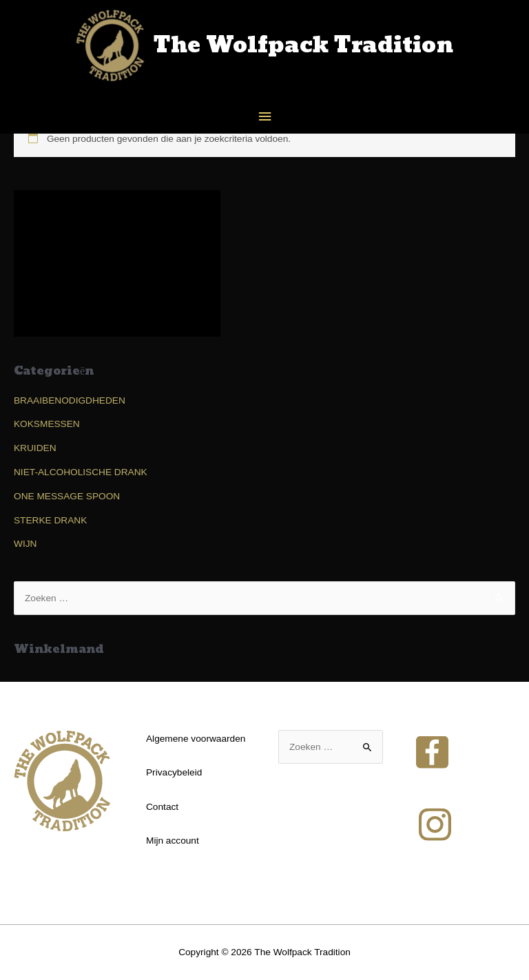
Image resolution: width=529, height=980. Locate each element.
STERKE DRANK (50, 520)
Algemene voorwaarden (196, 739)
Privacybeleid (174, 772)
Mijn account (173, 841)
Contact (162, 807)
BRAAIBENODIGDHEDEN (70, 400)
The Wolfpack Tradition (303, 45)
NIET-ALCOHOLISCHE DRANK (81, 472)
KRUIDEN (35, 448)
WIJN (25, 544)
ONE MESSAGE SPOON (67, 496)
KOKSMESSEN (47, 424)
